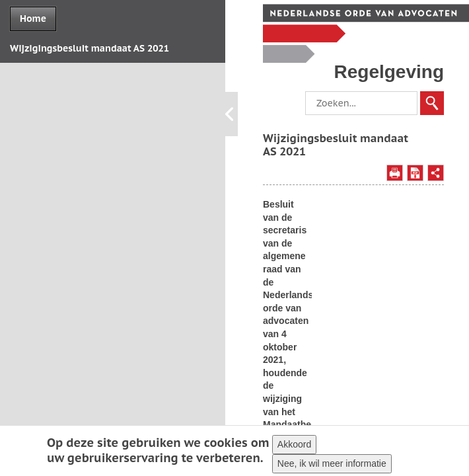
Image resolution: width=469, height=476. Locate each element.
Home (33, 19)
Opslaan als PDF (415, 173)
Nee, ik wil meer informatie (332, 465)
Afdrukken (395, 173)
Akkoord (294, 446)
